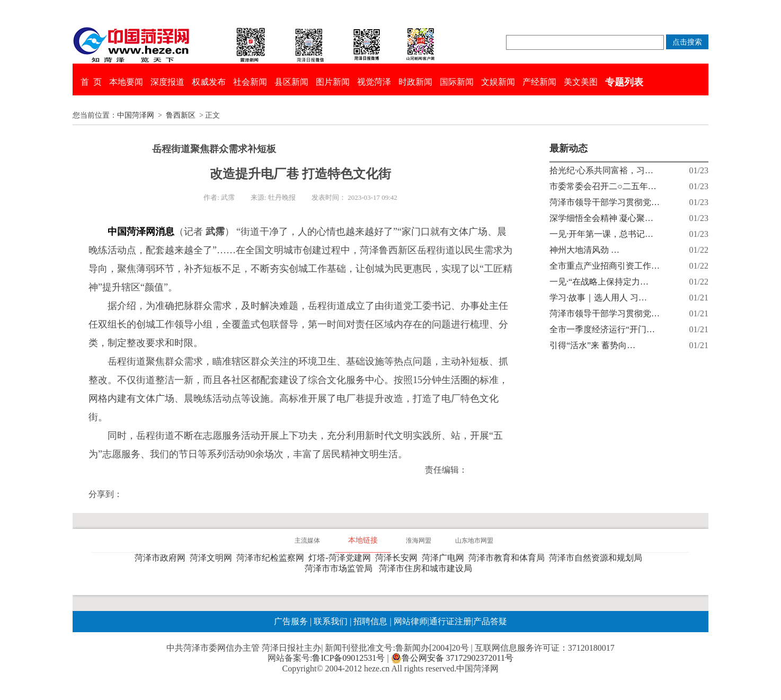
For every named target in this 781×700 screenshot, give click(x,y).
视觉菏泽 (374, 82)
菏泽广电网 (445, 558)
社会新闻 (250, 82)
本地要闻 (126, 82)
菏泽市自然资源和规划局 (598, 558)
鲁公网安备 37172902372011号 (452, 658)
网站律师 (410, 621)
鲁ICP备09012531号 (348, 658)
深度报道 (167, 82)
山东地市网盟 (474, 540)
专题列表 (624, 82)
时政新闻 (415, 82)
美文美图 (581, 82)
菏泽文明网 (213, 558)
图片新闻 (333, 82)
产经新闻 (539, 82)
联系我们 (331, 621)
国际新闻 (457, 82)
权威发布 (209, 82)
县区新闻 (291, 82)
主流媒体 (307, 540)
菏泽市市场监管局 (341, 568)
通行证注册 (450, 621)
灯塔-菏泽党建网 (341, 558)
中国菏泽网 (136, 115)
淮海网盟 (419, 540)
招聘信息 (370, 621)
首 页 (91, 82)
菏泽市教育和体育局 (509, 558)
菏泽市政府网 (162, 558)
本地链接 (363, 540)
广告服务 (291, 621)
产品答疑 (490, 621)
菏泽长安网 (398, 558)
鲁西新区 (181, 115)
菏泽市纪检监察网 (272, 558)
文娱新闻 (498, 82)
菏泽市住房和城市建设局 (428, 568)
